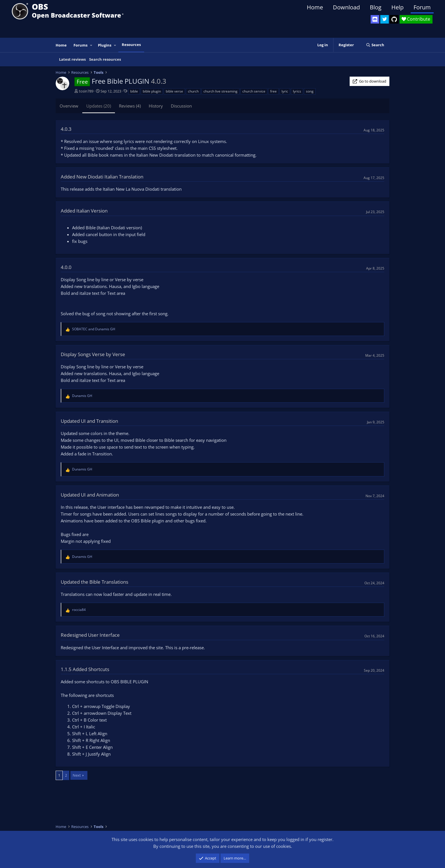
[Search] (375, 45)
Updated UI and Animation (90, 495)
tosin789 (86, 91)
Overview (69, 106)
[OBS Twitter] (385, 19)
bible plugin (152, 91)
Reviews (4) (130, 106)
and (94, 329)
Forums (80, 45)
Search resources (105, 59)
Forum (422, 7)
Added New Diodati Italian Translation (102, 177)
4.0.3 (66, 129)
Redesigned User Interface (90, 635)
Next (77, 775)
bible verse (174, 91)
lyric (285, 91)
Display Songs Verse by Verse (93, 354)
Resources (131, 45)
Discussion (181, 106)
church (193, 91)
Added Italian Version (84, 211)
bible (134, 91)
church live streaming (221, 91)
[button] (91, 45)
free (273, 91)
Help (397, 7)
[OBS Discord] (375, 19)
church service (254, 91)
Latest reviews (72, 59)
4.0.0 (66, 267)
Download (346, 7)
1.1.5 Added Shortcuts (85, 669)
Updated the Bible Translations (95, 582)
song (310, 91)
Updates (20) (99, 106)
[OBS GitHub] (394, 19)
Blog (376, 7)
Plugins (105, 45)
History (156, 106)
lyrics (297, 91)
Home (315, 7)
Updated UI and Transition (89, 421)
